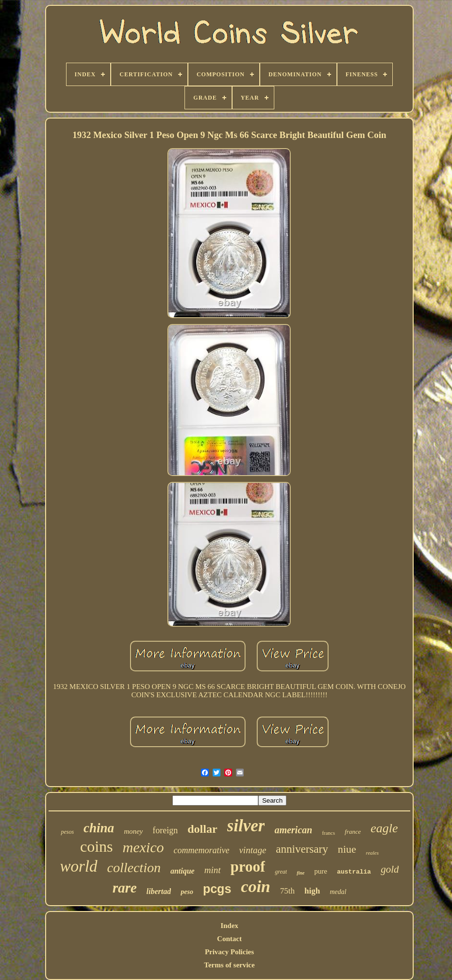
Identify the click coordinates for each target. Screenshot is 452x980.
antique (183, 871)
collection (134, 868)
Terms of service (229, 965)
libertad (159, 891)
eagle (384, 828)
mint (213, 870)
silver (246, 826)
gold (390, 869)
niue (347, 849)
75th (287, 891)
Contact (229, 939)
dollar (202, 829)
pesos (67, 832)
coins (97, 846)
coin (255, 886)
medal (338, 892)
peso (187, 892)
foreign (165, 830)
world (78, 866)
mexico (143, 847)
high (312, 891)
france (353, 832)
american (293, 830)
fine (301, 873)
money (133, 831)
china (99, 828)
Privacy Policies (229, 952)
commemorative (201, 850)
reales (372, 853)
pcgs (217, 889)
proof (248, 867)
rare (125, 888)
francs (328, 833)
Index (229, 926)
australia (354, 872)
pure (321, 871)
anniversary (302, 849)
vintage (252, 850)
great (281, 872)
